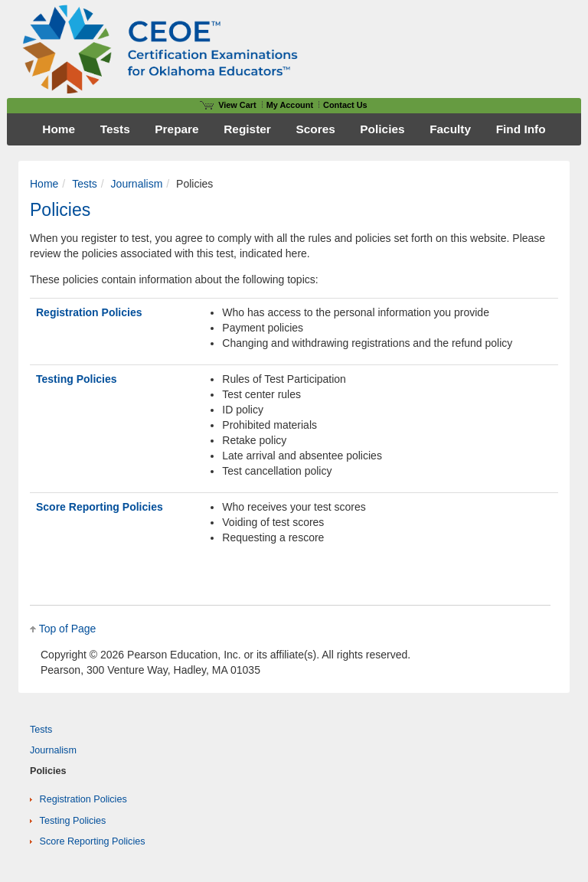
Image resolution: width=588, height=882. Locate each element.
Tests (85, 184)
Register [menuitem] (247, 129)
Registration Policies (89, 312)
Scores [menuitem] (315, 129)
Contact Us (345, 105)
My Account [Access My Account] (290, 105)
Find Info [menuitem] (521, 129)
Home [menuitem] (59, 129)
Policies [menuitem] (382, 129)
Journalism (137, 184)
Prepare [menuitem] (176, 129)
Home (44, 184)
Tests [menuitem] (115, 129)
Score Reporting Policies (100, 507)
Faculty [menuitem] (450, 129)
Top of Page (68, 629)
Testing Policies (77, 379)
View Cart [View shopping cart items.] (228, 105)
